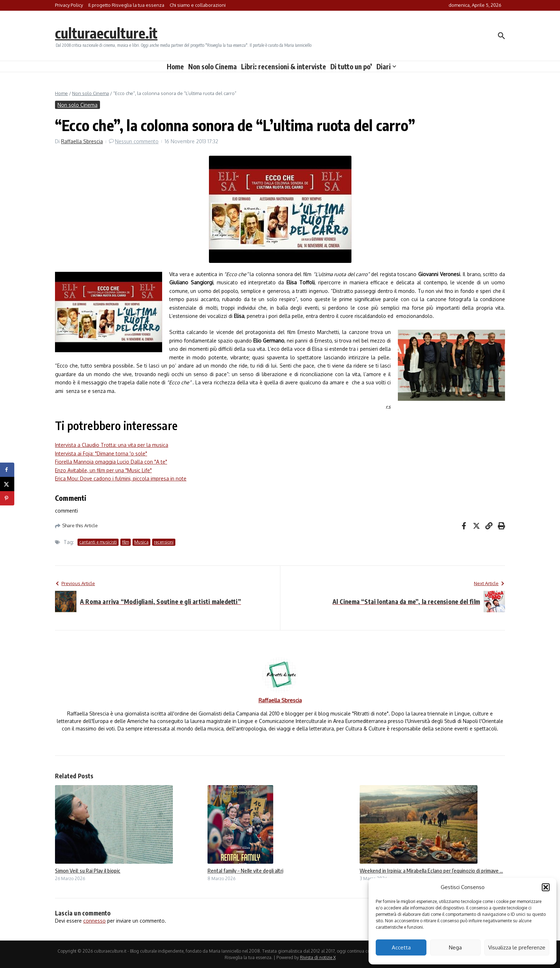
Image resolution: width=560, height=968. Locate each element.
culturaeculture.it (106, 33)
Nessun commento (137, 141)
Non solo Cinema (212, 66)
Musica (141, 542)
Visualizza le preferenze (517, 947)
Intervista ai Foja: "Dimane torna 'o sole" (101, 453)
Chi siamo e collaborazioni (198, 5)
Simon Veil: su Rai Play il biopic (88, 870)
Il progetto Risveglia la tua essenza (126, 5)
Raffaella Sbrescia (82, 141)
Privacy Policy (69, 5)
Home (175, 66)
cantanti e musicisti (98, 542)
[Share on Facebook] (7, 470)
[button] (546, 887)
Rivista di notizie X (318, 957)
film (126, 542)
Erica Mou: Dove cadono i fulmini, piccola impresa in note (121, 478)
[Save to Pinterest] (7, 498)
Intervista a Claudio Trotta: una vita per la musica (112, 445)
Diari (386, 66)
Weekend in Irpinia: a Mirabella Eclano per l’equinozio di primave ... (431, 870)
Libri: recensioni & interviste (284, 66)
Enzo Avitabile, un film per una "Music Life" (103, 470)
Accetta (401, 947)
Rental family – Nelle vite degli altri (245, 870)
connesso (94, 921)
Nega (455, 947)
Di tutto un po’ (351, 66)
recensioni (164, 542)
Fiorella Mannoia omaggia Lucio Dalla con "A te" (111, 462)
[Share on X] (7, 484)
